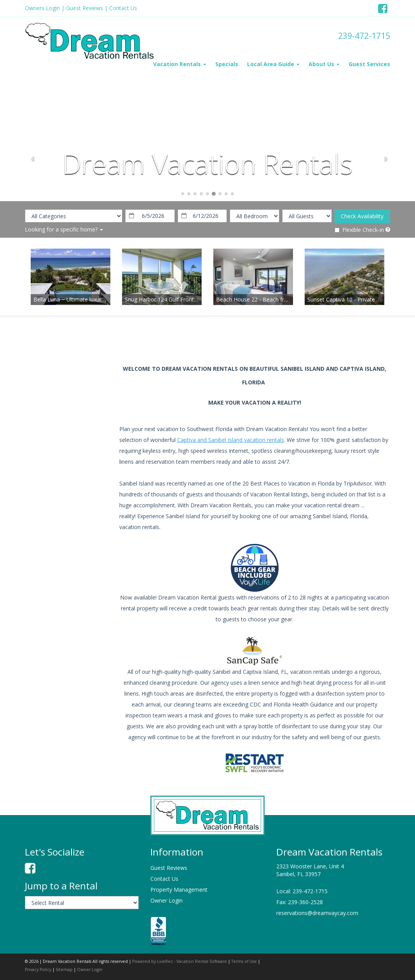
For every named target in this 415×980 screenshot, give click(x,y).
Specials (227, 64)
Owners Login (42, 8)
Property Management (179, 890)
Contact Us (123, 8)
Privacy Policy (38, 969)
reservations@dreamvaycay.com (317, 913)
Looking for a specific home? (64, 229)
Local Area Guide (273, 64)
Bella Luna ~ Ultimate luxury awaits (78, 299)
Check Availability (362, 216)
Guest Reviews (85, 8)
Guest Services (369, 64)
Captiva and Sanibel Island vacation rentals (231, 440)
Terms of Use (244, 961)
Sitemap (64, 969)
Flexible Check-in (359, 230)
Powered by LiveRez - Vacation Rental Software (180, 961)
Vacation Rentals (180, 64)
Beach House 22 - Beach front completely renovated (282, 299)
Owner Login (167, 900)
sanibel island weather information (66, 431)
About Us (324, 64)
